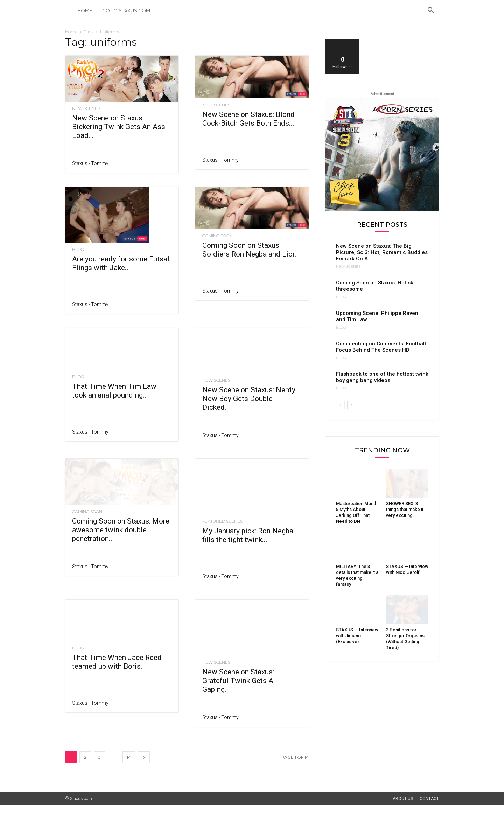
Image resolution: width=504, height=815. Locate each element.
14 (129, 767)
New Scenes (86, 108)
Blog (78, 250)
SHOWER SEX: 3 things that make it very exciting (405, 509)
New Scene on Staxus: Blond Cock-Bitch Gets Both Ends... (248, 119)
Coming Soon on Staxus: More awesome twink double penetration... (121, 550)
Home (85, 10)
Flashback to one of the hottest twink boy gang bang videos (382, 377)
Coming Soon (217, 236)
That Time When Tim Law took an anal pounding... (114, 404)
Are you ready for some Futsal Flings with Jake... (121, 263)
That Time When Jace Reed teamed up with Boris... (117, 672)
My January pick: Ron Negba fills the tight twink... (248, 531)
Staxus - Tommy (90, 163)
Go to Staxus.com (126, 10)
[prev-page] (340, 405)
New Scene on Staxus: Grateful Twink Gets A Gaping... (238, 691)
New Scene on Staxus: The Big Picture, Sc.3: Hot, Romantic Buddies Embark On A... (382, 252)
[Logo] (69, 10)
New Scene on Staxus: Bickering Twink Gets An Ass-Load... (120, 127)
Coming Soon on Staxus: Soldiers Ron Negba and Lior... (251, 250)
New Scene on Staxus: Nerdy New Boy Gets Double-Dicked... (249, 409)
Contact (429, 809)
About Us (403, 809)
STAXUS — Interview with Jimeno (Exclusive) (357, 636)
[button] (430, 11)
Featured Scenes (222, 517)
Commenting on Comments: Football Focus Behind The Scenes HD (381, 347)
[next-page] (144, 767)
